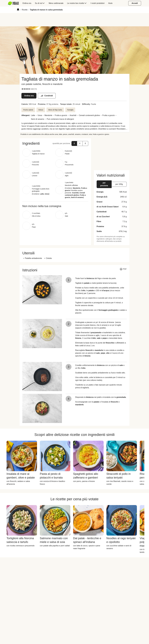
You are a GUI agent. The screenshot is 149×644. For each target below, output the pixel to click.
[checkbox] (22, 89)
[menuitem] (14, 3)
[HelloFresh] (13, 3)
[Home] (18, 10)
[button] (74, 143)
